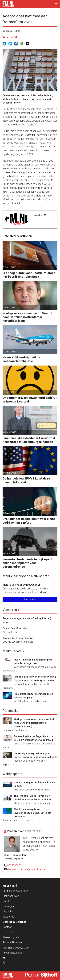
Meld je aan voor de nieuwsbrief (25, 576)
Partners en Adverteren (15, 891)
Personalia (10, 711)
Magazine (8, 911)
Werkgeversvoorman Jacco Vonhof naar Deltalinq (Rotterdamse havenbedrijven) (28, 317)
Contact (7, 927)
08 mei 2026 (10, 432)
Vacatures (10, 610)
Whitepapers (11, 774)
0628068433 (14, 865)
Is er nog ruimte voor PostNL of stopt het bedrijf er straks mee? (29, 275)
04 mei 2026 (10, 553)
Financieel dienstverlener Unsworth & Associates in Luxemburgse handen (29, 440)
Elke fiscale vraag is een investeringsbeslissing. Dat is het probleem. (32, 813)
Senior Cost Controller (15, 628)
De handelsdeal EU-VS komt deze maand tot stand (26, 480)
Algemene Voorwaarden (16, 948)
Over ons (8, 932)
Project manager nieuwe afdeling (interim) (27, 618)
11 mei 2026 (10, 352)
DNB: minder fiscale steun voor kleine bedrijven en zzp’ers (29, 521)
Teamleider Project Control (18, 638)
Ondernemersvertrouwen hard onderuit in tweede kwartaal (30, 400)
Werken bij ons (11, 937)
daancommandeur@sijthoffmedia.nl (27, 869)
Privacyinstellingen (13, 953)
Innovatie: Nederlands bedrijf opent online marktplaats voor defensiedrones (27, 563)
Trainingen (8, 906)
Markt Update (12, 651)
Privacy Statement (13, 942)
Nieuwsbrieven (11, 896)
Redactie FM (10, 37)
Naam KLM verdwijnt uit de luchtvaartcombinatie (21, 359)
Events (6, 901)
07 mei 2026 (10, 473)
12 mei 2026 (10, 267)
